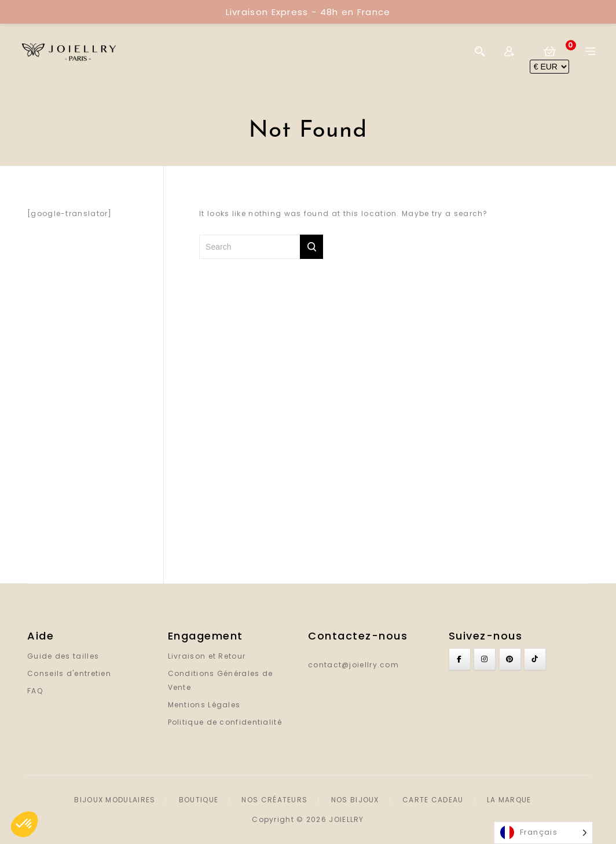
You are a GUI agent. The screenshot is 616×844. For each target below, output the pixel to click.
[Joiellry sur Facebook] (460, 659)
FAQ (35, 691)
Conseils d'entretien (69, 673)
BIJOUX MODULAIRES (115, 800)
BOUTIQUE (199, 800)
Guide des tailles (63, 656)
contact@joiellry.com (353, 665)
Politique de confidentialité (225, 722)
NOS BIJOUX (355, 800)
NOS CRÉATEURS (274, 800)
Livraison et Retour (207, 656)
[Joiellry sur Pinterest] (510, 659)
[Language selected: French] (543, 833)
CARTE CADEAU (433, 800)
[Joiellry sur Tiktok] (535, 659)
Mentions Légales (204, 705)
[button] (24, 824)
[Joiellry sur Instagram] (485, 659)
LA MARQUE (509, 800)
